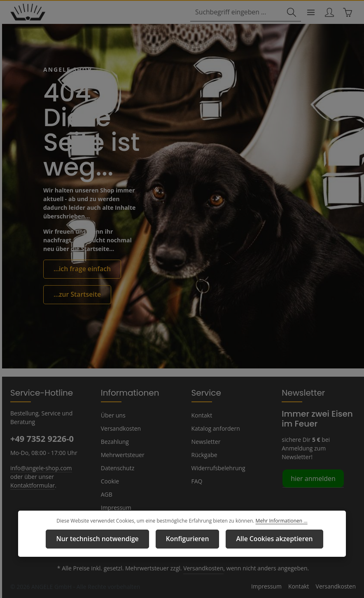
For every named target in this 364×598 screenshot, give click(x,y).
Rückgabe (204, 455)
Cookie (110, 481)
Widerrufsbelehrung (217, 468)
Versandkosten (120, 428)
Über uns (113, 415)
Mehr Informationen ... (277, 522)
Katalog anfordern (214, 428)
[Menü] (308, 13)
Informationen (126, 392)
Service (205, 392)
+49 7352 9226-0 (42, 439)
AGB (107, 494)
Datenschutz (117, 468)
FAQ (197, 481)
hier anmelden (311, 469)
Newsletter (205, 441)
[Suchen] (288, 13)
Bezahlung (114, 441)
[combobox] (238, 13)
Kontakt (201, 415)
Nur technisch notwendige (104, 539)
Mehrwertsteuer (121, 455)
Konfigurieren (187, 539)
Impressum (115, 507)
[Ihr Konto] (328, 13)
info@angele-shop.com (40, 467)
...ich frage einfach (79, 270)
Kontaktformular (60, 476)
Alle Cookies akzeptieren (267, 539)
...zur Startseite (74, 294)
